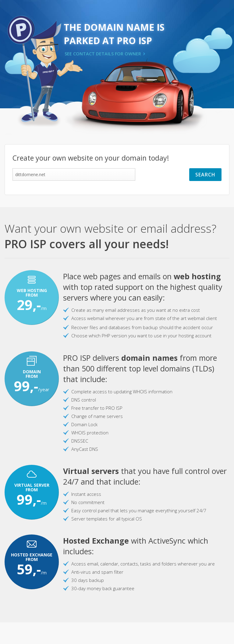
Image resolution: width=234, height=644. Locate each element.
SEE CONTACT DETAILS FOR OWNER (103, 54)
